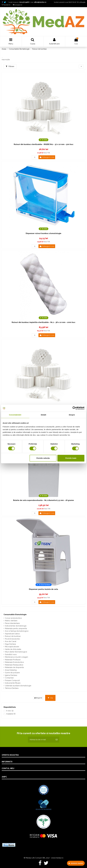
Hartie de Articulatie (13, 649)
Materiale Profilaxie (13, 660)
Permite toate (71, 458)
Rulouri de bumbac (13, 636)
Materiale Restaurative (14, 665)
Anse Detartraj (11, 670)
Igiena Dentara (11, 675)
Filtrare (10, 66)
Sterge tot (38, 698)
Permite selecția (43, 458)
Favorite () (6, 5)
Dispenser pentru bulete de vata (43, 589)
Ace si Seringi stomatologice (17, 631)
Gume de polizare (12, 673)
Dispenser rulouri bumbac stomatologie (43, 233)
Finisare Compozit (12, 680)
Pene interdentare (12, 623)
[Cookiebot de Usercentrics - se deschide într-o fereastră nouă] (74, 408)
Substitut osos (11, 654)
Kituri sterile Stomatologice (16, 652)
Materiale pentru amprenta (16, 628)
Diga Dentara (10, 644)
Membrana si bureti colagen (17, 657)
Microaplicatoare (12, 647)
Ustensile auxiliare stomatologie (18, 686)
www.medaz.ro (57, 858)
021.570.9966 (24, 2)
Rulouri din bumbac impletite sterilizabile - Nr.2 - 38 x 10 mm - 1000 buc (43, 322)
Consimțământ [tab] (15, 415)
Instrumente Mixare (13, 683)
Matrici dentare (11, 621)
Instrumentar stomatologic (16, 626)
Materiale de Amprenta (14, 667)
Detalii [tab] (44, 415)
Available (11, 714)
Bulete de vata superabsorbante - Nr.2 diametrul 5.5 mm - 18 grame (43, 500)
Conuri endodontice (13, 618)
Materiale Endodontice (14, 662)
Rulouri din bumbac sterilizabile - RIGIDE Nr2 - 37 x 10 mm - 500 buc (44, 144)
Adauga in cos (47, 157)
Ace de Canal (11, 641)
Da (50, 698)
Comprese (9, 678)
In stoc (10, 711)
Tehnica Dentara (12, 688)
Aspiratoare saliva (12, 634)
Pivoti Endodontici (12, 639)
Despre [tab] (72, 415)
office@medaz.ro (40, 2)
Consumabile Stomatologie (15, 615)
